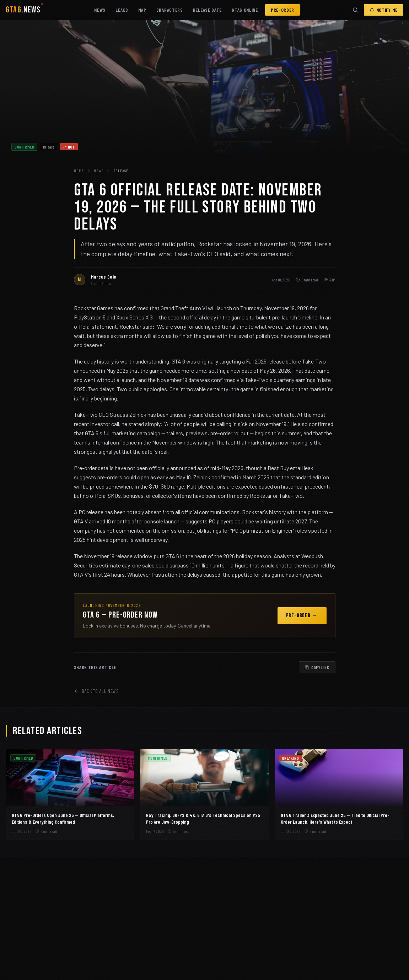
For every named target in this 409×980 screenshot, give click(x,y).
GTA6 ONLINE (245, 10)
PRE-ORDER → (302, 616)
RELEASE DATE (207, 10)
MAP (142, 10)
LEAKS (122, 10)
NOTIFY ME (384, 10)
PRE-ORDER (282, 10)
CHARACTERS (170, 10)
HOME (79, 171)
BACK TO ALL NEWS (96, 691)
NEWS (100, 10)
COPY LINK (317, 667)
